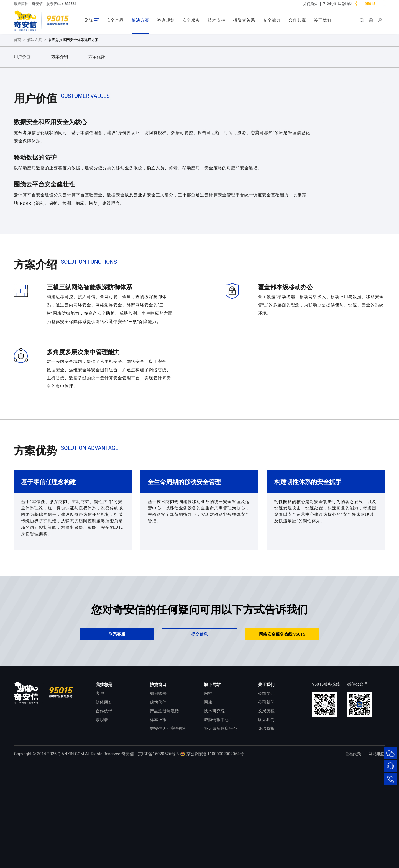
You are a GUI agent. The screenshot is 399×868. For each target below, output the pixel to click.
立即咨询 (37, 104)
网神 (208, 789)
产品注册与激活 (164, 806)
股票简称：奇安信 (28, 4)
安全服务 (191, 20)
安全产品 (115, 20)
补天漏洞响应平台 (221, 824)
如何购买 (310, 4)
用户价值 (22, 152)
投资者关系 (244, 20)
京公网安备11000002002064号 (212, 860)
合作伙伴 (104, 806)
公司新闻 (266, 798)
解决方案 (140, 20)
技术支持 (217, 20)
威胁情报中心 (216, 815)
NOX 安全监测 (217, 833)
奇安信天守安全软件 (169, 824)
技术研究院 (214, 806)
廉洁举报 (266, 824)
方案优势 (97, 152)
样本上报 (158, 815)
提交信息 (199, 730)
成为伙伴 (158, 798)
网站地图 (377, 860)
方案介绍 (60, 152)
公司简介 (266, 789)
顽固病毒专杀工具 (167, 833)
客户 (100, 789)
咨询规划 (166, 20)
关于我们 (323, 20)
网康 (208, 798)
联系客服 (117, 730)
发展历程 (266, 806)
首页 (17, 135)
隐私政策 (353, 860)
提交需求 (88, 104)
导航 (88, 20)
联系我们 (266, 815)
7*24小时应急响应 (338, 4)
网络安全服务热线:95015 (282, 730)
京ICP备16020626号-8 (158, 860)
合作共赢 (297, 20)
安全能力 (272, 20)
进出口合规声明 (273, 833)
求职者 (102, 815)
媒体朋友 (104, 798)
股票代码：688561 (61, 4)
